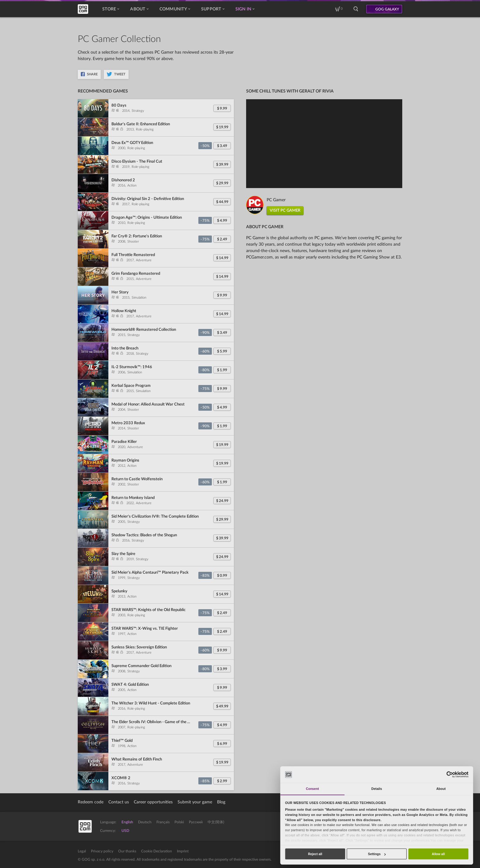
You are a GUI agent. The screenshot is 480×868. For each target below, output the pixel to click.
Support (213, 9)
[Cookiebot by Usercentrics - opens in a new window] (450, 774)
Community (175, 9)
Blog (221, 802)
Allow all (438, 854)
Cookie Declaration (157, 851)
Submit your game (195, 802)
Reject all (315, 854)
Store (111, 9)
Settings (377, 854)
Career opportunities (153, 802)
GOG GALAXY (387, 9)
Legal (82, 851)
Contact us (119, 802)
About (139, 9)
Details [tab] (377, 789)
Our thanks (127, 851)
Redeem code (91, 802)
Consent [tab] (312, 789)
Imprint (183, 851)
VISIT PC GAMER (285, 211)
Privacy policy (102, 851)
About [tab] (441, 789)
